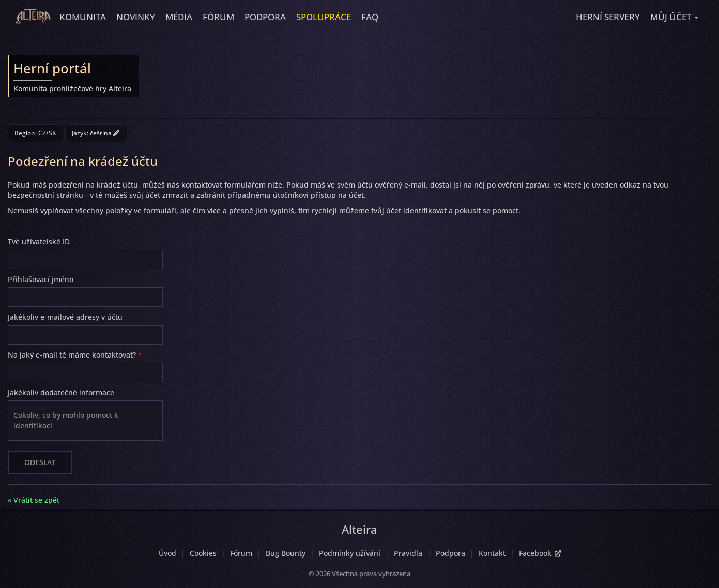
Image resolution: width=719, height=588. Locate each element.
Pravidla (408, 553)
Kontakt (492, 553)
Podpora (265, 17)
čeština (105, 133)
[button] (674, 17)
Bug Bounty (286, 553)
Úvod (167, 553)
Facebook (540, 553)
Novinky (136, 17)
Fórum (218, 17)
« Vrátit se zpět (34, 500)
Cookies (203, 553)
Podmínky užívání (350, 553)
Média (179, 17)
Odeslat (40, 462)
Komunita (83, 17)
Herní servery (608, 17)
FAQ (370, 17)
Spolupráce (324, 17)
